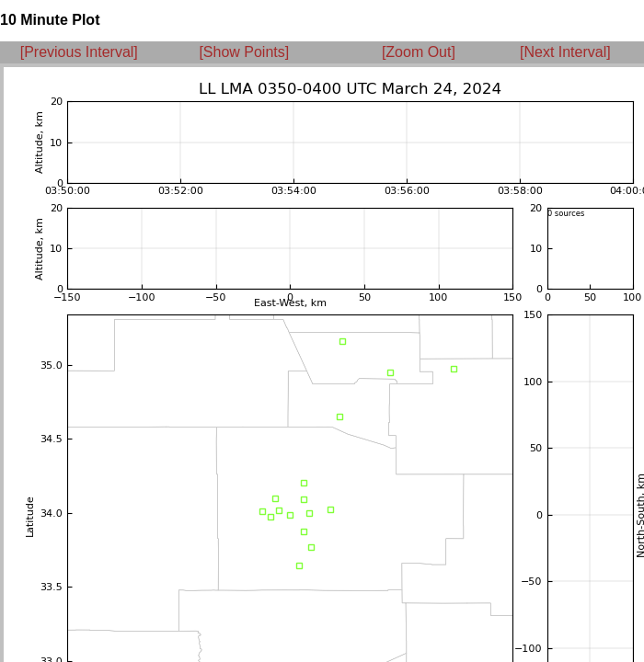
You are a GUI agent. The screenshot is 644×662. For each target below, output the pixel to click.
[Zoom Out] (419, 52)
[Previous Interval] (79, 52)
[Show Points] (244, 52)
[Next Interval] (565, 52)
